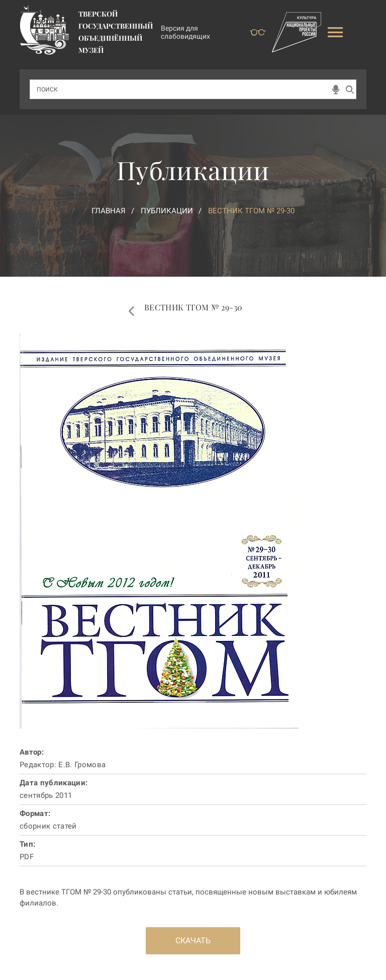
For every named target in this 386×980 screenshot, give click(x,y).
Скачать (193, 941)
